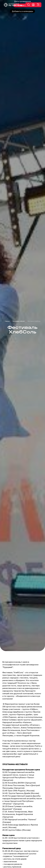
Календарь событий (19, 321)
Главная (7, 321)
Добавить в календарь (22, 11)
